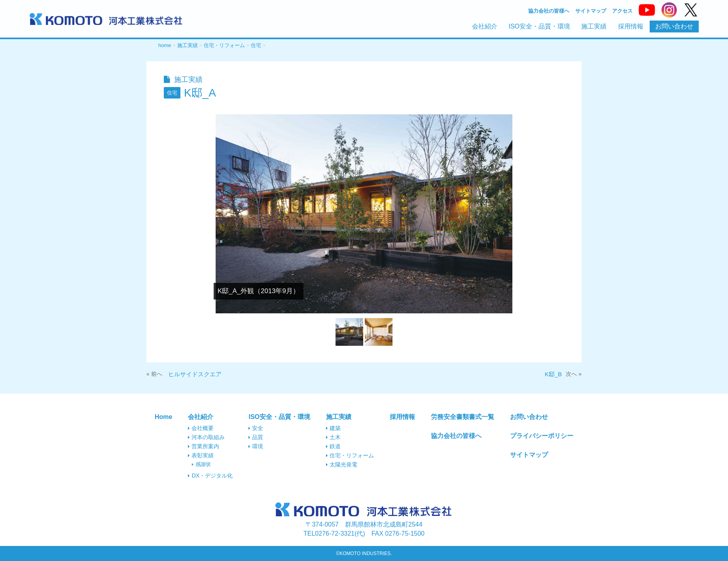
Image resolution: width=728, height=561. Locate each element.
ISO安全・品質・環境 (539, 26)
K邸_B (553, 374)
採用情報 (631, 26)
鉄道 (333, 446)
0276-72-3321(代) (334, 534)
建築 (333, 428)
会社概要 (201, 428)
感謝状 (201, 464)
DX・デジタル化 (210, 476)
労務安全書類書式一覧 (463, 417)
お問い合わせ (674, 26)
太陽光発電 (342, 464)
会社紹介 (485, 26)
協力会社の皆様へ (549, 11)
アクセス (622, 11)
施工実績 (594, 26)
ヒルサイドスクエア (195, 374)
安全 (256, 428)
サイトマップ (591, 11)
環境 (256, 446)
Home (163, 417)
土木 (333, 437)
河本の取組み (206, 437)
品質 (256, 437)
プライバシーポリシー (542, 436)
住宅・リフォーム (350, 455)
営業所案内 (204, 446)
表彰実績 (201, 455)
